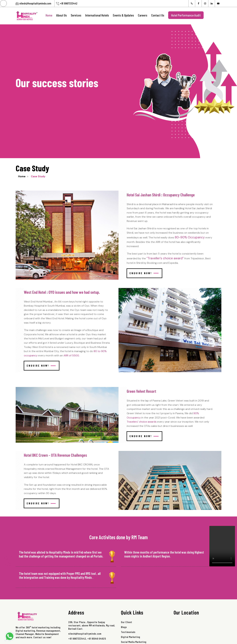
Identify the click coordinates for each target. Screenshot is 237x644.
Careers (143, 15)
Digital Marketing (131, 637)
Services (76, 15)
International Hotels (97, 15)
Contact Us (158, 15)
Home (49, 15)
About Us (62, 15)
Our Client (127, 622)
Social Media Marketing (134, 642)
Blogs (124, 627)
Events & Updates (123, 15)
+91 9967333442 (69, 3)
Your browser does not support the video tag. (222, 546)
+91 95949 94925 (97, 638)
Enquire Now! (144, 273)
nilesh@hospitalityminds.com (35, 3)
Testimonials (128, 632)
